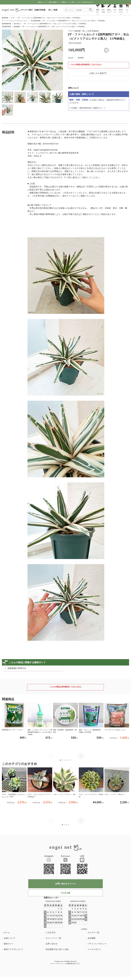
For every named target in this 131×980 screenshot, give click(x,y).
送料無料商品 (7, 27)
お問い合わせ (52, 944)
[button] (81, 756)
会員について (10, 938)
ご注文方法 (51, 933)
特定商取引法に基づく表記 (57, 949)
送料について (73, 88)
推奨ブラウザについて (13, 949)
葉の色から (18, 24)
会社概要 (92, 938)
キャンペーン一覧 (53, 938)
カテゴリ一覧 (94, 933)
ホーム (7, 933)
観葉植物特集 (7, 24)
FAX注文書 (65, 893)
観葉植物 (5, 18)
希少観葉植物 (36, 21)
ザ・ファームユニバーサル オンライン (15, 21)
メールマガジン (94, 949)
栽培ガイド (9, 944)
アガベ (13, 18)
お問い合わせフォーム (65, 884)
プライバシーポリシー (97, 944)
